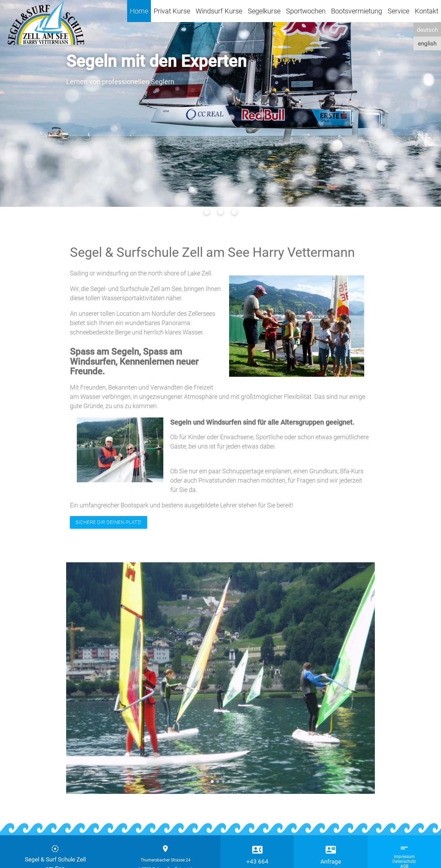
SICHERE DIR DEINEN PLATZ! (109, 522)
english (427, 43)
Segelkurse (264, 11)
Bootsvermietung (357, 11)
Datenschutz (404, 861)
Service (398, 11)
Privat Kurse (172, 11)
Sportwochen (306, 11)
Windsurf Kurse (219, 11)
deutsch (427, 30)
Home (139, 11)
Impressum (404, 857)
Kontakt (427, 11)
